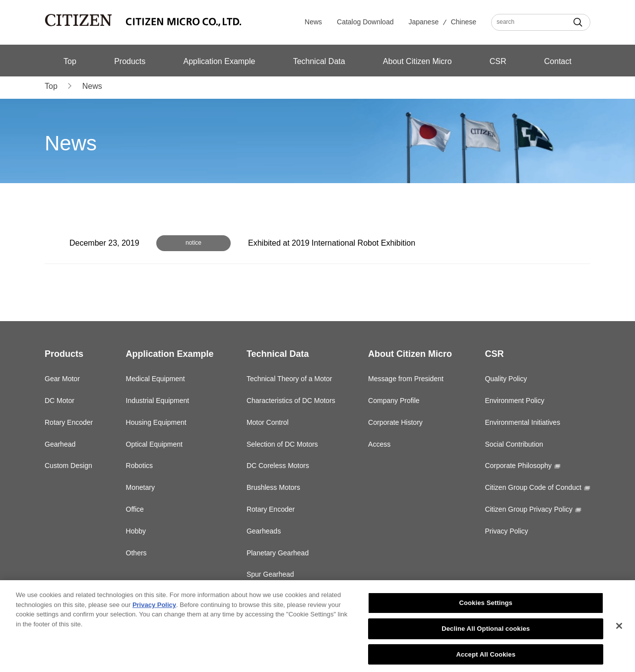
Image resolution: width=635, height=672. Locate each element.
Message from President (406, 379)
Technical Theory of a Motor (289, 379)
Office (135, 509)
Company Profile (394, 401)
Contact (558, 61)
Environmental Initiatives (522, 422)
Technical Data (319, 61)
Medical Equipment (156, 379)
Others (136, 553)
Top (70, 61)
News (313, 22)
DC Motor (60, 401)
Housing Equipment (156, 422)
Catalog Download (365, 22)
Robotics (139, 466)
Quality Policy (506, 379)
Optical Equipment (154, 444)
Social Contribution (514, 444)
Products (130, 61)
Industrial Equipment (158, 401)
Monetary (140, 487)
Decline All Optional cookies (486, 631)
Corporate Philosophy (518, 466)
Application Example (219, 61)
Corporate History (395, 422)
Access (379, 444)
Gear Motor (62, 379)
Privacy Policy (506, 531)
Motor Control (268, 422)
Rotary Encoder (69, 422)
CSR (498, 61)
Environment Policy (514, 401)
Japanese (423, 22)
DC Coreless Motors (278, 466)
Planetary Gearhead (278, 553)
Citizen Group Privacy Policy (529, 509)
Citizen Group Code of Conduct (533, 487)
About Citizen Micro (417, 61)
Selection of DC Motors (282, 444)
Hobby (136, 531)
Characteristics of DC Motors (291, 401)
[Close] (619, 629)
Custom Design (68, 466)
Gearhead (60, 444)
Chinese (464, 22)
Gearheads (264, 531)
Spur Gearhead (270, 574)
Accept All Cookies (486, 657)
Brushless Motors (273, 487)
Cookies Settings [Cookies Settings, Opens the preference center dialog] (486, 606)
